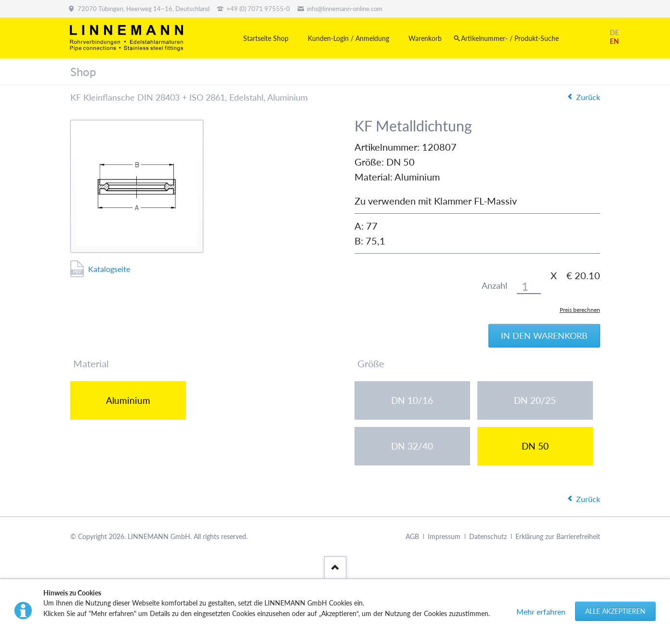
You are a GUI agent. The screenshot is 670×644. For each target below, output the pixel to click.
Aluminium (128, 400)
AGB (412, 536)
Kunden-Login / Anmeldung (348, 38)
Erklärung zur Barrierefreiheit (558, 536)
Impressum (444, 536)
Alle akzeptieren (615, 611)
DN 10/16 (412, 400)
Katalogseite (109, 269)
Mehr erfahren (541, 612)
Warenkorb (425, 38)
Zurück (588, 97)
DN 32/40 (412, 446)
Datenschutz (488, 536)
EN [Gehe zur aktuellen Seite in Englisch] (614, 41)
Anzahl (494, 286)
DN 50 (535, 446)
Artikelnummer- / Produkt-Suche (510, 38)
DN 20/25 (535, 400)
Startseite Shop (266, 38)
